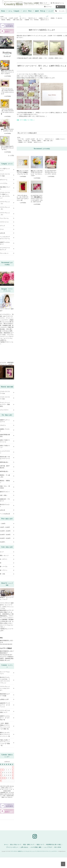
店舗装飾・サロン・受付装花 (32, 20)
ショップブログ (48, 847)
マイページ (48, 7)
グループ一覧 (4, 18)
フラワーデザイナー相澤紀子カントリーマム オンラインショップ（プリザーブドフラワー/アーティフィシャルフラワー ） (34, 851)
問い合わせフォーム (57, 3)
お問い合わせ (24, 847)
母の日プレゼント (33, 18)
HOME (2, 17)
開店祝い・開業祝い (6, 20)
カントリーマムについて (24, 3)
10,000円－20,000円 (13, 18)
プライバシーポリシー (12, 847)
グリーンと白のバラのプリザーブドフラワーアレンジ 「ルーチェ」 (7, 148)
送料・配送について (41, 3)
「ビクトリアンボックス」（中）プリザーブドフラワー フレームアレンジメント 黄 (7, 112)
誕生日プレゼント (45, 20)
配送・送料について (29, 845)
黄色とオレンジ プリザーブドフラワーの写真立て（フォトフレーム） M (23, 172)
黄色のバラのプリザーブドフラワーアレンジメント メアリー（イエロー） (7, 72)
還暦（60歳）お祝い (18, 20)
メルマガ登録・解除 (36, 847)
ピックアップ (47, 12)
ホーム (7, 11)
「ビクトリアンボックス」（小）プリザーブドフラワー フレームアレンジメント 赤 (23, 198)
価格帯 (33, 11)
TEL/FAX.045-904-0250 (6, 644)
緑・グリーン (23, 18)
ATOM (59, 847)
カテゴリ (20, 12)
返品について (40, 845)
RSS (55, 847)
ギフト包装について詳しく (27, 120)
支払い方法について (16, 845)
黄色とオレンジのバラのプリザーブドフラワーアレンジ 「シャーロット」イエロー (37, 173)
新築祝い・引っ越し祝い (57, 18)
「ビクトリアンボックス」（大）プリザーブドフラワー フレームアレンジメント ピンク (7, 91)
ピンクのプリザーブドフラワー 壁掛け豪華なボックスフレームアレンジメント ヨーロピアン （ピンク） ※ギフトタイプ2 (37, 199)
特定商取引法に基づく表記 (54, 845)
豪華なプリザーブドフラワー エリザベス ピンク (7, 130)
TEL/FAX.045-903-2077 (6, 655)
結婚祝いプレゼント (44, 18)
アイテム (60, 7)
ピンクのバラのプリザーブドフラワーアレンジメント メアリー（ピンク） (51, 172)
